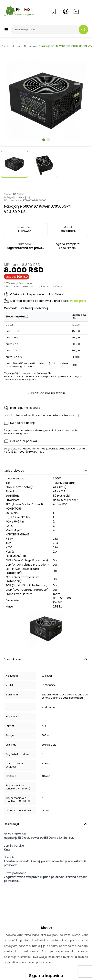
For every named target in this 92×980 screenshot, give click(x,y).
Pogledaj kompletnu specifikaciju (68, 246)
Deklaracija (46, 824)
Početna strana (11, 46)
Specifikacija (46, 659)
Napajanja (31, 46)
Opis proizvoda (46, 471)
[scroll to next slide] (44, 140)
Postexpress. (79, 301)
